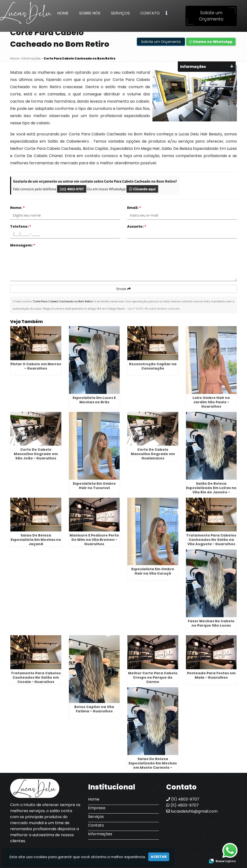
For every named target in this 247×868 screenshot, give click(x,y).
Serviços (120, 13)
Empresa (97, 808)
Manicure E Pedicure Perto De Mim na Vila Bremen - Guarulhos (94, 540)
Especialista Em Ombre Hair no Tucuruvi (94, 486)
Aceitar (159, 857)
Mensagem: (23, 245)
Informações (100, 834)
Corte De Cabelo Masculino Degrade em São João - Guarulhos (36, 454)
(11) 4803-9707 (72, 189)
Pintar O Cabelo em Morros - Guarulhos (36, 366)
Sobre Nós (90, 13)
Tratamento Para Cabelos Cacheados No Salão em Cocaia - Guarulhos (36, 677)
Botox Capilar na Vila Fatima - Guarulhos (94, 709)
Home (63, 13)
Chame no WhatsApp (211, 42)
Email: (134, 208)
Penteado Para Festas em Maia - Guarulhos (211, 675)
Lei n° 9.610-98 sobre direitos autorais (154, 309)
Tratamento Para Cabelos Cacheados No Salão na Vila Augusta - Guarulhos (211, 540)
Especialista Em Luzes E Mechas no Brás (94, 400)
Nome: (17, 208)
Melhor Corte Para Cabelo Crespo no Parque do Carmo (153, 677)
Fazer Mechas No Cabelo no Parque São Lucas (211, 623)
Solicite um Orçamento (211, 16)
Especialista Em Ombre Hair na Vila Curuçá (153, 571)
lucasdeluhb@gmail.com (192, 811)
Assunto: (137, 226)
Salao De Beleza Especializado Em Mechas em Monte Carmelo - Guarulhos (153, 765)
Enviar (124, 289)
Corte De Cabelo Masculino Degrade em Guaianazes (153, 454)
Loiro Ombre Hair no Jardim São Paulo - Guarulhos (211, 402)
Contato (150, 13)
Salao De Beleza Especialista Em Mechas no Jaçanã (36, 540)
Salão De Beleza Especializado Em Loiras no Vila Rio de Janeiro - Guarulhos (211, 490)
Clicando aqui (142, 189)
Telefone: (21, 226)
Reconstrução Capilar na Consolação (153, 366)
